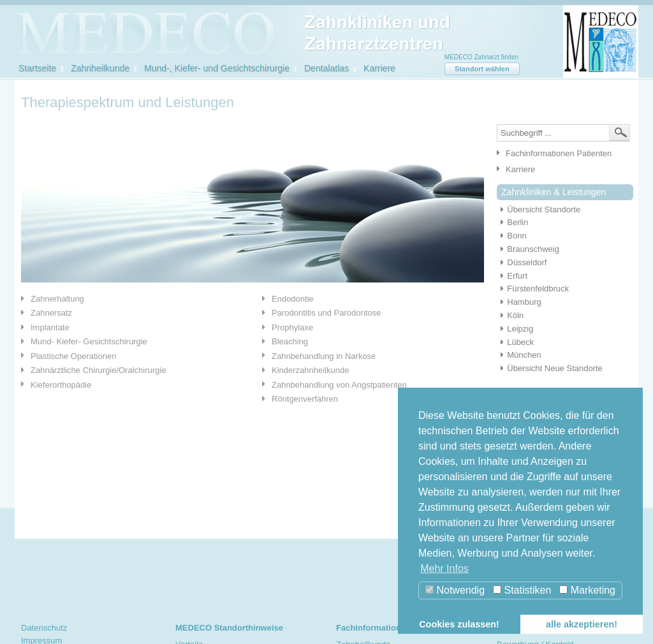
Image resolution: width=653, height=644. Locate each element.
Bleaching (290, 341)
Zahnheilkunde (100, 68)
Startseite (37, 68)
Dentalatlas (326, 68)
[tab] (132, 299)
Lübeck (515, 342)
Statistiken (522, 590)
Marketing (587, 590)
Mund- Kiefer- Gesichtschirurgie (89, 341)
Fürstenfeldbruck (533, 289)
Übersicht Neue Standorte (550, 368)
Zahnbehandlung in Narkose (324, 356)
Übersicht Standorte (539, 209)
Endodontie (293, 299)
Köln (510, 315)
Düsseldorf (522, 262)
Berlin (513, 222)
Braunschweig (528, 249)
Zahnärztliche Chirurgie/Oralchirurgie (98, 370)
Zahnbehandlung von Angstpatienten (339, 385)
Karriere (379, 68)
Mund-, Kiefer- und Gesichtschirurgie (217, 68)
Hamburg (519, 302)
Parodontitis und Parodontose (326, 313)
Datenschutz (44, 628)
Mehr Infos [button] (444, 568)
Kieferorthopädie (61, 385)
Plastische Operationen (73, 356)
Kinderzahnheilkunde (310, 370)
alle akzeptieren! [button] (582, 624)
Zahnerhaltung (57, 299)
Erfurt (512, 276)
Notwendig (455, 590)
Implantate (50, 327)
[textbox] (563, 133)
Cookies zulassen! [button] (459, 624)
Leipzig (515, 329)
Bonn (512, 236)
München (519, 355)
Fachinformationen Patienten (559, 153)
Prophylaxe (292, 327)
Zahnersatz (51, 313)
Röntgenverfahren (305, 399)
